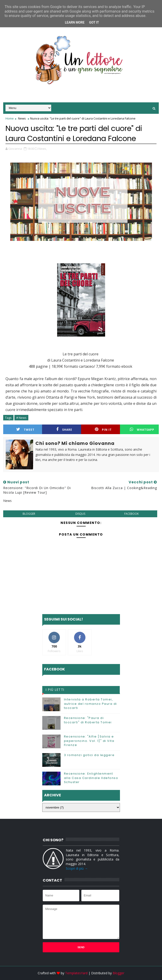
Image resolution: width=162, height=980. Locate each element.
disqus (80, 514)
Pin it (103, 429)
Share (64, 429)
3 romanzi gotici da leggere (89, 755)
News (22, 118)
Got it (94, 22)
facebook (131, 514)
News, (43, 149)
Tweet (25, 429)
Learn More (75, 22)
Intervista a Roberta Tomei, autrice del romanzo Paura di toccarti (90, 704)
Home (10, 118)
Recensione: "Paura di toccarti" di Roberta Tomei (88, 720)
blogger (29, 514)
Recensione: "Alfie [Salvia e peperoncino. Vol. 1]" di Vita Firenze (89, 741)
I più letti (55, 690)
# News (21, 418)
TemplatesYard (76, 973)
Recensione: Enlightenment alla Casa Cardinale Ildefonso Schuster (91, 778)
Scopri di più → (77, 868)
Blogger (118, 973)
